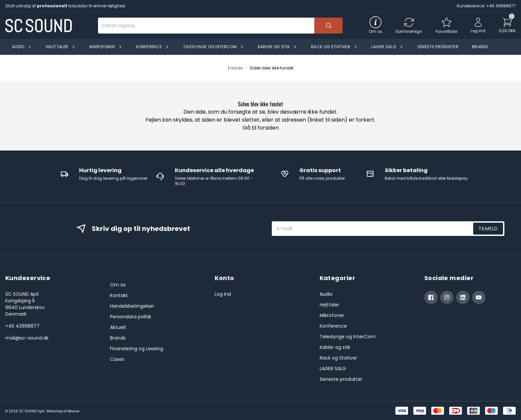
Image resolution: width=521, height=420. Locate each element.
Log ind (223, 294)
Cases (117, 359)
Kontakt (119, 295)
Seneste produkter (341, 379)
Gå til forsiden (261, 128)
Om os (118, 285)
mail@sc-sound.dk (27, 338)
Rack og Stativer (338, 358)
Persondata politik (131, 317)
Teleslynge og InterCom (348, 337)
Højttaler (329, 305)
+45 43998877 (22, 326)
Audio (326, 294)
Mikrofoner (332, 315)
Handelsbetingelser (132, 306)
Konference (333, 326)
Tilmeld (488, 229)
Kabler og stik (335, 347)
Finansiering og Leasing (137, 349)
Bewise (74, 411)
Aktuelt (118, 327)
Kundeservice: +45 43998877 (486, 6)
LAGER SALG (333, 368)
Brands (118, 338)
